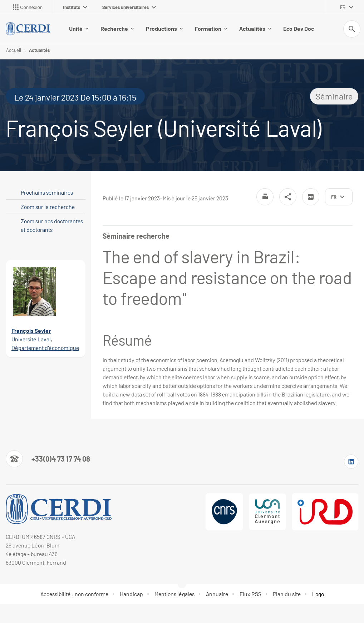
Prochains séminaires (47, 192)
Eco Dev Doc (299, 28)
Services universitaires (129, 7)
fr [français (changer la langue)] (343, 7)
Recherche (117, 28)
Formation (211, 28)
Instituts (75, 7)
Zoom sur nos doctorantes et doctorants (52, 225)
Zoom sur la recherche (48, 207)
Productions (164, 28)
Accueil (14, 50)
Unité (79, 28)
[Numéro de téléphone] (48, 459)
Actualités (255, 28)
